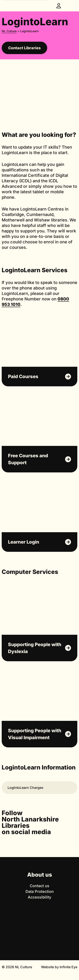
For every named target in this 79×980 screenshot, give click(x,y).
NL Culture (9, 31)
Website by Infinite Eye (59, 967)
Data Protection (40, 891)
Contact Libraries (24, 48)
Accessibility (39, 897)
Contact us (39, 886)
